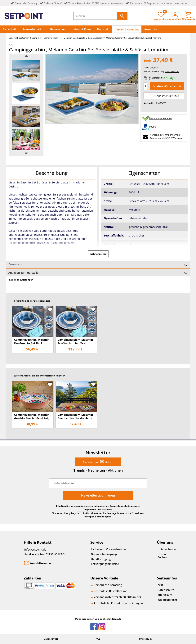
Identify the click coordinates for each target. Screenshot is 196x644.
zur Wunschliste (165, 96)
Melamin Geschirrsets (74, 38)
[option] (26, 71)
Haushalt (103, 29)
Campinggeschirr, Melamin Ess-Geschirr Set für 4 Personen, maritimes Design (76, 343)
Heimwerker (58, 29)
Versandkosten (172, 71)
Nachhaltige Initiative (160, 118)
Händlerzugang (101, 559)
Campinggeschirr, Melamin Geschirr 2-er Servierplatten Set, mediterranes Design (76, 418)
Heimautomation (33, 29)
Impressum (165, 595)
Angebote (151, 29)
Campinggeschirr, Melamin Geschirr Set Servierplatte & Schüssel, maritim (124, 38)
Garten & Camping (127, 29)
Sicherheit (9, 29)
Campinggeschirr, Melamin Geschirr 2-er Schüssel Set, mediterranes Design (32, 418)
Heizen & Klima (81, 29)
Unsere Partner (163, 556)
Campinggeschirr (52, 38)
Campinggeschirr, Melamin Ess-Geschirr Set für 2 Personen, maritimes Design (33, 343)
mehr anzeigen (98, 254)
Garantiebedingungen (105, 554)
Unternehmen (167, 549)
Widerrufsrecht (167, 600)
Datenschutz (166, 590)
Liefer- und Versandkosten (108, 549)
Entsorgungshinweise (105, 564)
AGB (160, 585)
